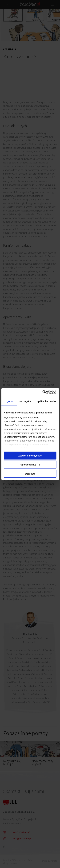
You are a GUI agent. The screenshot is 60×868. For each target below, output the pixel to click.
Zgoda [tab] (9, 401)
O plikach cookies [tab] (46, 401)
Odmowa (30, 474)
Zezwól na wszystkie (30, 455)
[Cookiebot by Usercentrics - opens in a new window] (43, 392)
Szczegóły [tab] (25, 401)
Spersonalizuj (30, 465)
